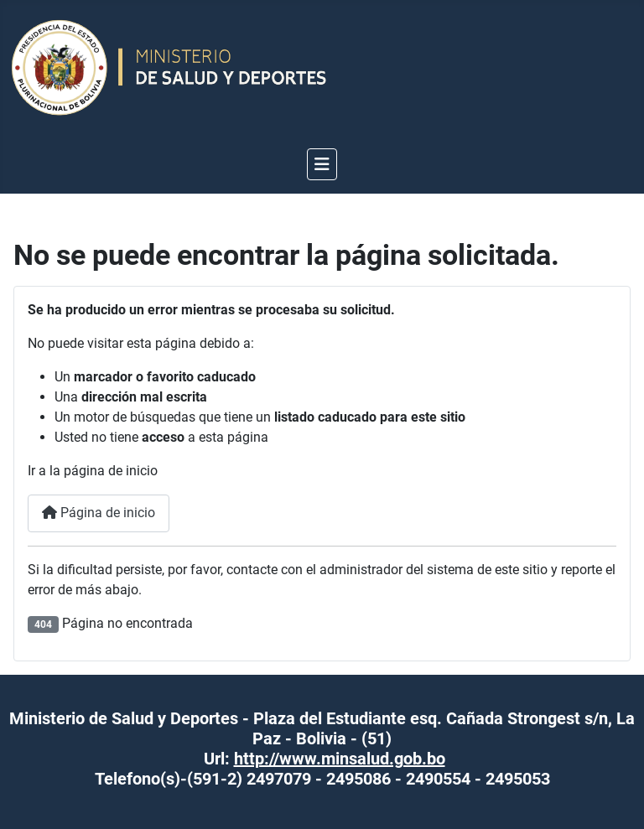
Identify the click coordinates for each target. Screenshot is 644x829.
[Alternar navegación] (322, 164)
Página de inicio (99, 513)
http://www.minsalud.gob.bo (340, 759)
